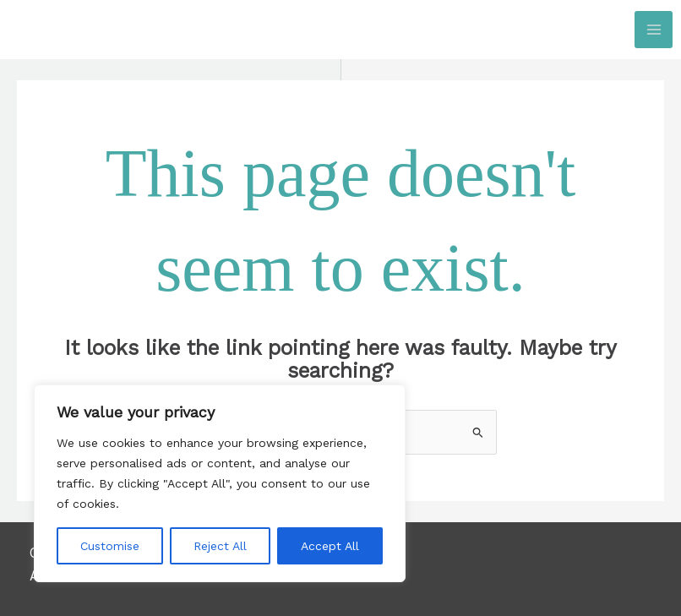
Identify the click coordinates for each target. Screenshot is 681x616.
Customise (110, 546)
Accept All (330, 546)
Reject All (220, 546)
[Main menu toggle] (654, 30)
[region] (220, 483)
